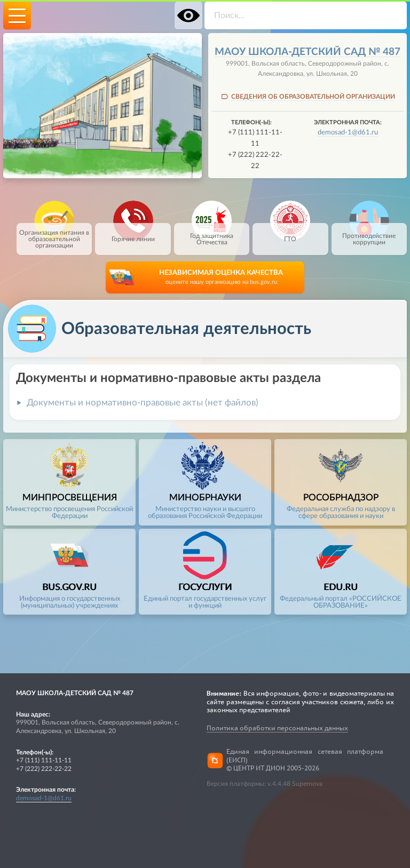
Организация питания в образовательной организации (54, 236)
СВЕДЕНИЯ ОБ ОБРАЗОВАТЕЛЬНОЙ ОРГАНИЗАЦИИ (313, 97)
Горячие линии (133, 233)
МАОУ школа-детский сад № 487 (307, 52)
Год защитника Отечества (212, 234)
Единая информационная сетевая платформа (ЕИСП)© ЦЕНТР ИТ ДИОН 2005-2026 (305, 760)
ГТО (290, 233)
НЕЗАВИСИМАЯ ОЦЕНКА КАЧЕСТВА (221, 278)
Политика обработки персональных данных (277, 728)
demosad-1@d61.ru (348, 132)
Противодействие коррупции (369, 234)
